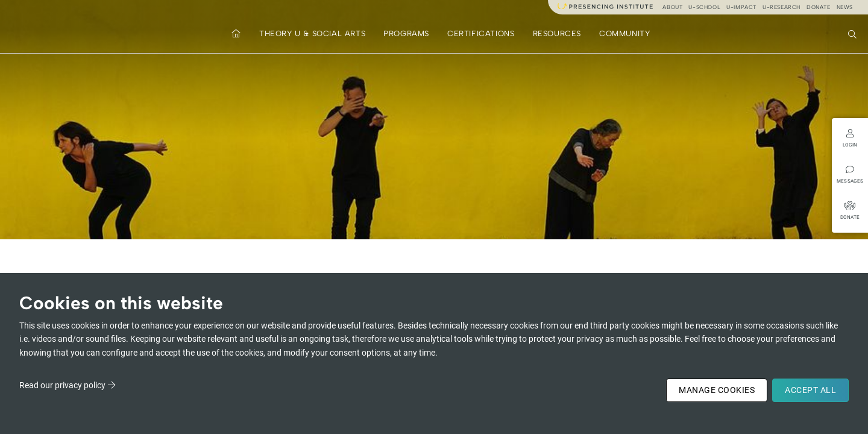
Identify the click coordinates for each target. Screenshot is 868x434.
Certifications (481, 33)
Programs (406, 33)
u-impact (741, 7)
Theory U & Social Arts (312, 33)
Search (854, 33)
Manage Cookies (717, 390)
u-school (704, 7)
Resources (557, 33)
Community (624, 33)
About (672, 7)
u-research (782, 7)
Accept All (810, 390)
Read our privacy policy (62, 385)
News (845, 7)
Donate (819, 7)
